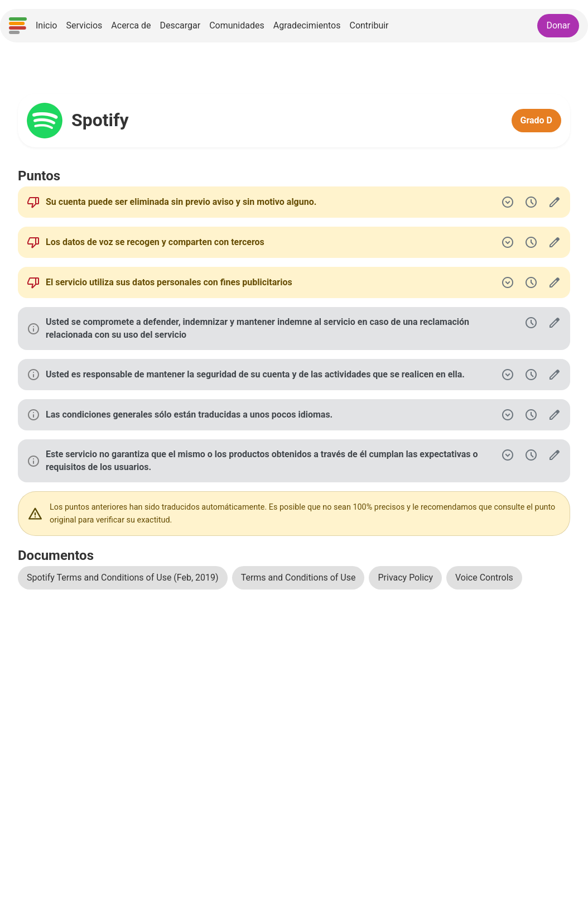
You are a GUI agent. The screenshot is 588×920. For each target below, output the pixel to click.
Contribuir (369, 25)
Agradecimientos (307, 25)
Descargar (180, 25)
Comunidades (237, 25)
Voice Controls (484, 578)
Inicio (46, 25)
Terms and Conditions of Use (298, 578)
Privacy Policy (405, 578)
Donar (558, 25)
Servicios (84, 25)
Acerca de (131, 25)
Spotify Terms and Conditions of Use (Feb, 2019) (123, 578)
